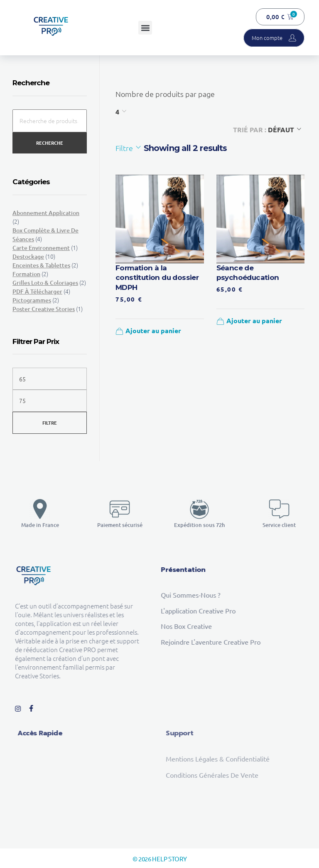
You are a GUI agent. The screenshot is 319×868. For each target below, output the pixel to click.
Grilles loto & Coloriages (45, 283)
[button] (145, 28)
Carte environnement (41, 248)
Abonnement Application (46, 213)
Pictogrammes (32, 300)
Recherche (50, 143)
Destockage (28, 256)
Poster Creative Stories (44, 309)
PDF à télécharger (37, 291)
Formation (26, 274)
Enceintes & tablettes (41, 265)
